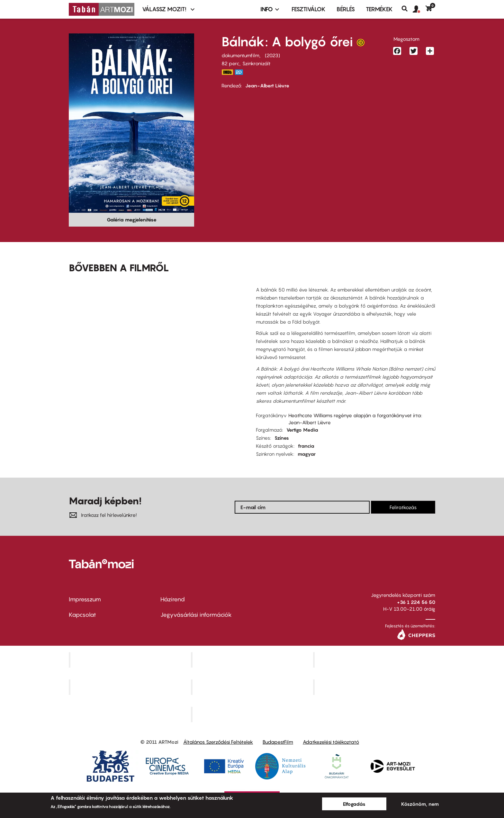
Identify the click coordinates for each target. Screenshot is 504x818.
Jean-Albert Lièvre (267, 85)
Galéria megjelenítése (132, 220)
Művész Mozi (375, 660)
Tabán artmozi (375, 687)
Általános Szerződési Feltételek (218, 742)
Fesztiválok (309, 9)
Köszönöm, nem (420, 804)
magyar (307, 454)
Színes (282, 438)
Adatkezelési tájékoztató (331, 742)
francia (306, 446)
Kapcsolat (82, 615)
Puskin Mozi (130, 687)
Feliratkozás (403, 507)
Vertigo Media (302, 430)
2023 (272, 55)
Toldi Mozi (253, 714)
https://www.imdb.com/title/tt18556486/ (227, 72)
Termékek (379, 9)
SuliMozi (253, 687)
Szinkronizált (256, 63)
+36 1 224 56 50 (416, 602)
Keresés (407, 9)
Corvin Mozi (131, 660)
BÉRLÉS (346, 9)
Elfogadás (354, 804)
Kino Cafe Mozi (253, 660)
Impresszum (85, 599)
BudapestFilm (278, 742)
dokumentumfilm (240, 55)
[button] (419, 9)
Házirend (173, 599)
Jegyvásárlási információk (196, 615)
